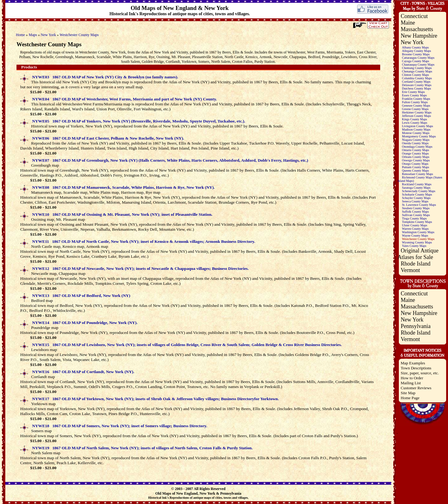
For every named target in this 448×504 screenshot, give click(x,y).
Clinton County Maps (415, 75)
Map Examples (413, 363)
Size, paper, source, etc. (420, 373)
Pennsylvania (416, 326)
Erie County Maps (413, 92)
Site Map (408, 393)
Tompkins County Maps (417, 222)
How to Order (412, 378)
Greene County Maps (415, 109)
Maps (33, 35)
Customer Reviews (416, 388)
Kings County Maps (415, 119)
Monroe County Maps (416, 133)
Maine (408, 23)
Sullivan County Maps (416, 215)
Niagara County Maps (416, 140)
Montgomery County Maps (419, 136)
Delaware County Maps (417, 85)
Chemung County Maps (417, 68)
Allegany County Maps (416, 51)
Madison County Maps (416, 129)
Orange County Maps (415, 153)
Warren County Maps (415, 229)
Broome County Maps (416, 54)
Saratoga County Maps (416, 188)
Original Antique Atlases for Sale (418, 254)
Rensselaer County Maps (418, 174)
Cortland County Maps (416, 82)
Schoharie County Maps (417, 194)
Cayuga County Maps (415, 61)
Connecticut (414, 16)
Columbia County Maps (417, 78)
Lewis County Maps (415, 123)
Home (20, 35)
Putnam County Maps (415, 167)
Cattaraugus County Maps (418, 58)
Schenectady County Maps (419, 191)
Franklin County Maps (416, 99)
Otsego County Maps (415, 164)
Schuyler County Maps (416, 198)
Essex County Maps (414, 95)
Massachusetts (417, 29)
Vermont (410, 270)
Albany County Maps (415, 47)
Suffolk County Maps (415, 212)
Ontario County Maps (415, 150)
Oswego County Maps (416, 160)
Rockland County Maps (417, 184)
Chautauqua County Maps (418, 65)
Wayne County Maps (415, 236)
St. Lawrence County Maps (419, 205)
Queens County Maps (415, 171)
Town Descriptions (416, 368)
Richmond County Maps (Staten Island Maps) (420, 179)
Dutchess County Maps (416, 88)
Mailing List (411, 383)
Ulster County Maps (415, 225)
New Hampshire (419, 36)
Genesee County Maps (416, 106)
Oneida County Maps (415, 143)
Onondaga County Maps (417, 147)
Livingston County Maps (418, 126)
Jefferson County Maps (416, 116)
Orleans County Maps (416, 157)
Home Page (410, 398)
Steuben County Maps (416, 208)
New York (48, 35)
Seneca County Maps (415, 201)
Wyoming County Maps (417, 242)
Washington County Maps (418, 232)
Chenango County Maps (417, 71)
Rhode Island (415, 264)
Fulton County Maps (415, 102)
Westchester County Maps (79, 35)
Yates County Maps (414, 246)
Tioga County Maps (414, 218)
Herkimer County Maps (417, 112)
